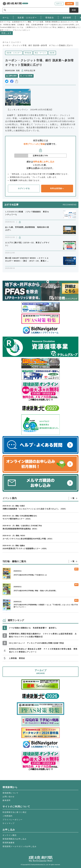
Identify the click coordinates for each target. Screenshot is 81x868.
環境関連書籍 (9, 843)
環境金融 (28, 53)
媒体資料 (7, 800)
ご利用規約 (8, 816)
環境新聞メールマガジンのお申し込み (19, 846)
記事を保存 (13, 76)
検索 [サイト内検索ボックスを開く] (74, 10)
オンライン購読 (10, 835)
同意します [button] (6, 33)
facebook (12, 81)
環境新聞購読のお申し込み (15, 839)
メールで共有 (28, 76)
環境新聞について (11, 793)
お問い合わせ (9, 797)
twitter (7, 81)
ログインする (24, 188)
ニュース (15, 42)
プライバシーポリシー (13, 820)
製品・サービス (40, 53)
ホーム (6, 42)
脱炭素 (52, 53)
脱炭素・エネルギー (14, 53)
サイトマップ (9, 823)
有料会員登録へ (57, 188)
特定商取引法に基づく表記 (15, 812)
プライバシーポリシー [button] (21, 30)
